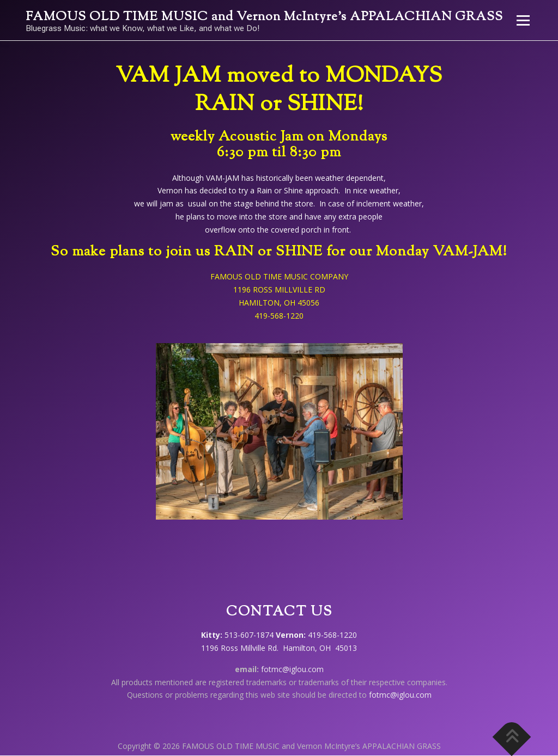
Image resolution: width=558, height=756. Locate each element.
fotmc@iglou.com (292, 669)
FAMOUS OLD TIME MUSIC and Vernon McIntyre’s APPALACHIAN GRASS (264, 17)
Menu (523, 20)
